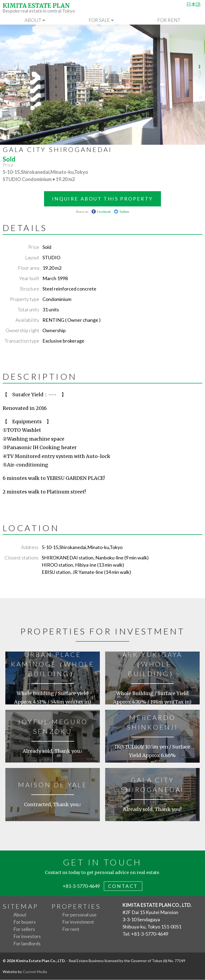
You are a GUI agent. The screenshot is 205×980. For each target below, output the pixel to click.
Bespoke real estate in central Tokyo (102, 8)
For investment (78, 922)
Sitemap (21, 906)
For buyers (25, 922)
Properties (76, 906)
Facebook (104, 212)
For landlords (27, 944)
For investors (27, 936)
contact (123, 886)
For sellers (24, 929)
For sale (99, 20)
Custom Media (35, 972)
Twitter (124, 212)
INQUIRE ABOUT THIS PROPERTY (102, 199)
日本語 (192, 4)
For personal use (79, 915)
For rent (169, 20)
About (33, 20)
